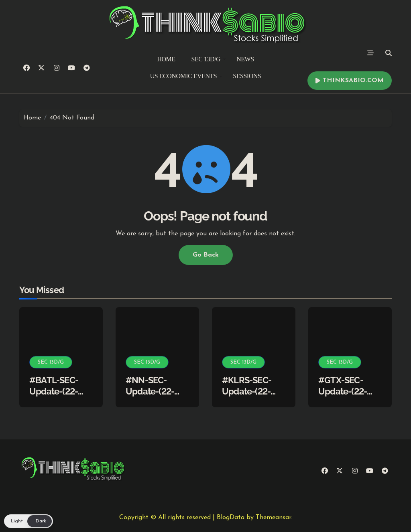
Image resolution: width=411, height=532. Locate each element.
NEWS (245, 59)
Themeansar (273, 518)
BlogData (231, 518)
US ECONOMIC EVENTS (186, 76)
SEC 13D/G (209, 59)
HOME (166, 59)
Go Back (206, 255)
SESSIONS (247, 76)
